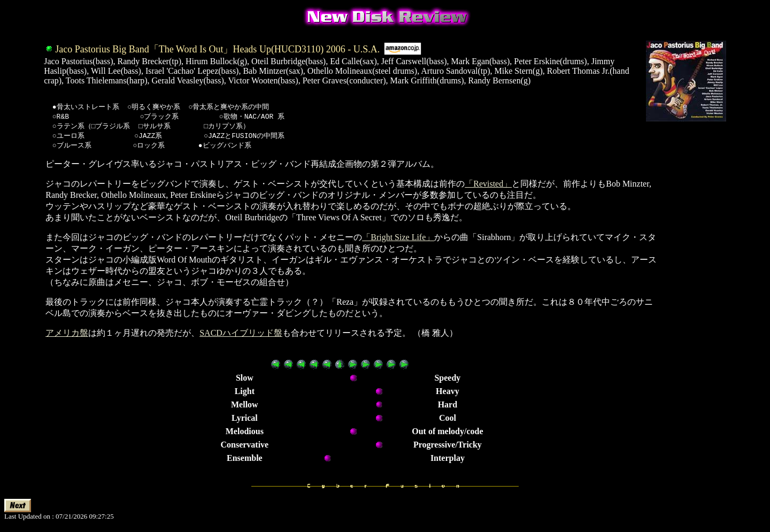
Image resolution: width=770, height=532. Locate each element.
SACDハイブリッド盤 (241, 336)
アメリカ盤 (67, 336)
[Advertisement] (692, 322)
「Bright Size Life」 (398, 240)
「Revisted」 (488, 186)
